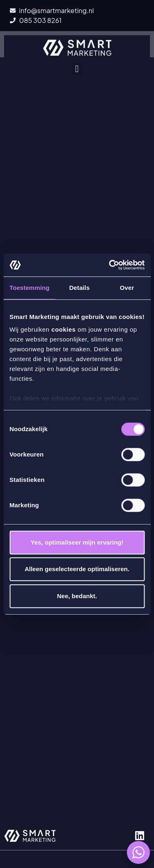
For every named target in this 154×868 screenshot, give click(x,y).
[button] (77, 69)
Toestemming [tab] (30, 288)
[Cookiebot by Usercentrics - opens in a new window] (110, 265)
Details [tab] (79, 288)
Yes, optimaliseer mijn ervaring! (77, 542)
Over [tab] (127, 288)
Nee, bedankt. (77, 596)
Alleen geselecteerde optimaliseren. (77, 569)
